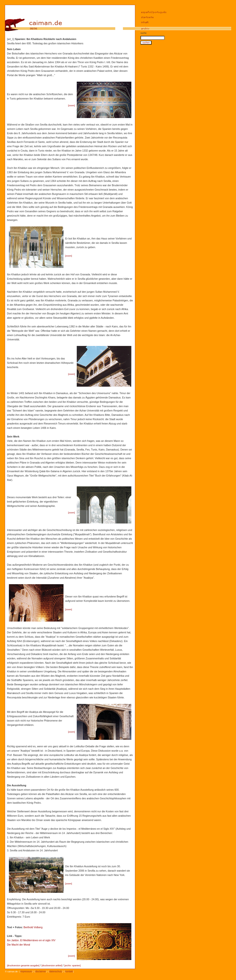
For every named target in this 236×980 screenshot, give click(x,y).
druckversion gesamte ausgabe (23, 966)
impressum (26, 971)
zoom (72, 106)
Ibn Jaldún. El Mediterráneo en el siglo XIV (31, 940)
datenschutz (56, 971)
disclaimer (41, 971)
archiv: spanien (73, 966)
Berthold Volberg (33, 927)
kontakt (69, 971)
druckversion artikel (52, 966)
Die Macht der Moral (19, 945)
